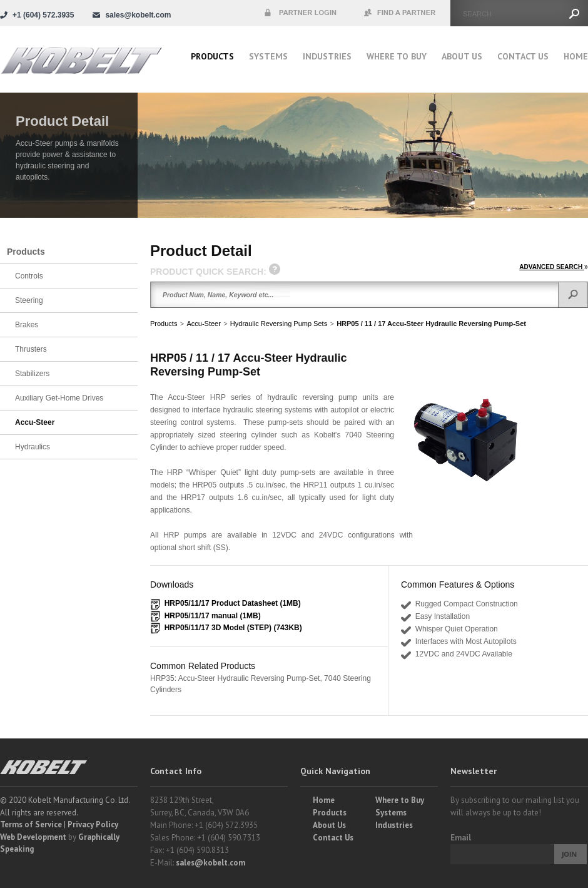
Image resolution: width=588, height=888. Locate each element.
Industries (327, 56)
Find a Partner (400, 13)
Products (212, 56)
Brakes (27, 325)
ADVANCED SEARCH (554, 267)
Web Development (33, 837)
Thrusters (31, 349)
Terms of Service (31, 824)
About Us (462, 56)
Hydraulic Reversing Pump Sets (279, 324)
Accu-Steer (203, 324)
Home (576, 56)
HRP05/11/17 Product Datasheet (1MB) (233, 603)
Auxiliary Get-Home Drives (59, 398)
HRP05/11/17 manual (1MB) (213, 616)
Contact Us (523, 56)
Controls (29, 276)
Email (461, 838)
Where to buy (397, 56)
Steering (29, 300)
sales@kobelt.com (210, 863)
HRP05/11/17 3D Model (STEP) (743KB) (233, 628)
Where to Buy (400, 800)
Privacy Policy (93, 824)
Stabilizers (32, 374)
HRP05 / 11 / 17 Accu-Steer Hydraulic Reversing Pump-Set (431, 324)
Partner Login (300, 13)
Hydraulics (33, 447)
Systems (268, 56)
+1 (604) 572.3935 (43, 15)
